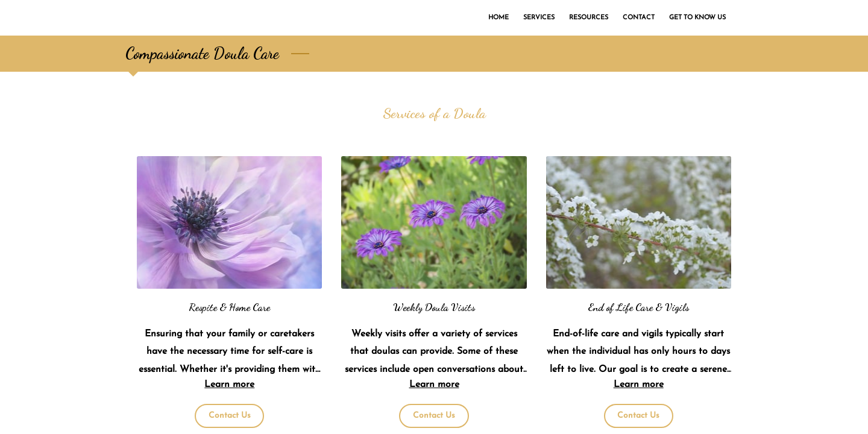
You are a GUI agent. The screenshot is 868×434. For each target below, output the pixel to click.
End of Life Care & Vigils (639, 307)
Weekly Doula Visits (434, 307)
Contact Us (230, 416)
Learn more (229, 385)
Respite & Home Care (229, 307)
